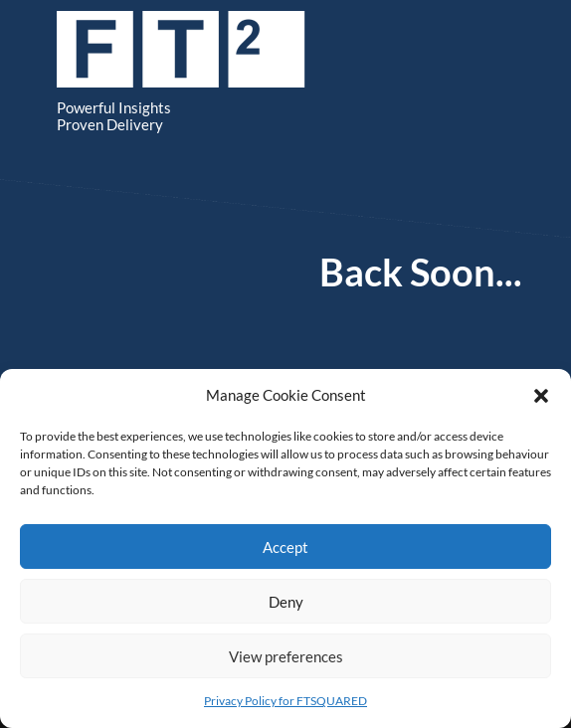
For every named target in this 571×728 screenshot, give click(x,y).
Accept (285, 547)
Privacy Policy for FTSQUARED (285, 701)
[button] (541, 396)
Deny (286, 602)
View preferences (286, 656)
